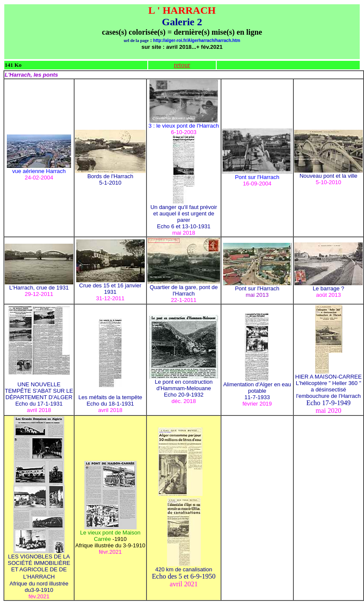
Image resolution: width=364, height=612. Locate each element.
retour (182, 65)
